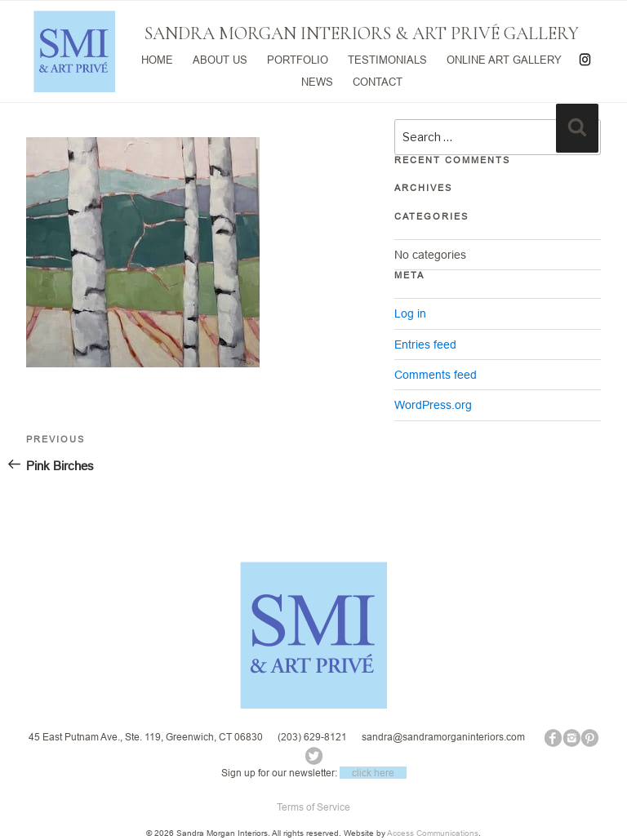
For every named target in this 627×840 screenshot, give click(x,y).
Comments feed (436, 375)
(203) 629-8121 (312, 737)
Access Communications (433, 833)
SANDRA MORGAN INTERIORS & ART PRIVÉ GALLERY (362, 33)
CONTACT (378, 80)
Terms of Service (313, 807)
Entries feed (425, 344)
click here (373, 773)
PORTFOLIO (298, 58)
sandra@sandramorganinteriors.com (443, 737)
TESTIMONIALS (387, 58)
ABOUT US (220, 58)
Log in (410, 313)
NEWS (317, 80)
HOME (157, 58)
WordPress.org (433, 405)
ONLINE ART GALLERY (504, 58)
